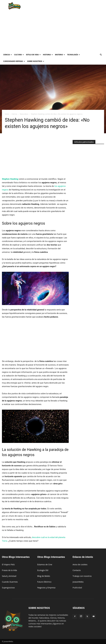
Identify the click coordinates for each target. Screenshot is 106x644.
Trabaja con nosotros (82, 576)
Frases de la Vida (9, 570)
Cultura (19, 55)
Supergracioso (8, 588)
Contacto (77, 570)
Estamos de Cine (45, 564)
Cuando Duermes (10, 582)
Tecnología (74, 55)
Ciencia (8, 55)
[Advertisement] (72, 6)
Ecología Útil (43, 570)
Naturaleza (24, 114)
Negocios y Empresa (46, 588)
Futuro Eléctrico (44, 582)
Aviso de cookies (80, 564)
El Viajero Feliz (8, 564)
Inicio (7, 114)
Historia (48, 55)
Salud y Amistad (9, 576)
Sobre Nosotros (36, 61)
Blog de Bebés (44, 576)
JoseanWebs (78, 582)
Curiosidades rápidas (14, 61)
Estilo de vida (33, 55)
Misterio (60, 55)
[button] (101, 55)
